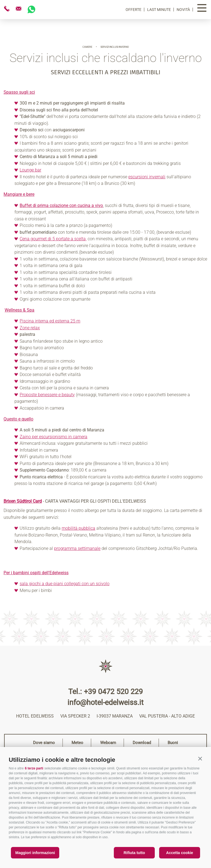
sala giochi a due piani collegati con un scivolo (65, 584)
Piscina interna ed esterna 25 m (50, 321)
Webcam (108, 743)
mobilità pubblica (78, 528)
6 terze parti (34, 768)
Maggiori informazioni (35, 853)
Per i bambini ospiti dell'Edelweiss (36, 573)
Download (142, 743)
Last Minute (159, 10)
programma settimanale (77, 548)
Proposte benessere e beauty (47, 395)
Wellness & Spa (20, 310)
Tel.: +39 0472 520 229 (105, 692)
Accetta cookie (180, 853)
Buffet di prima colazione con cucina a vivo (61, 205)
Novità (184, 10)
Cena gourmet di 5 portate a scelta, (53, 239)
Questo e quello (18, 419)
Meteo (77, 743)
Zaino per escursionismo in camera (54, 437)
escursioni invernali (147, 177)
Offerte (134, 10)
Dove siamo (44, 743)
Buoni (173, 743)
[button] (200, 759)
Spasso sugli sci (19, 92)
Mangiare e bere (19, 194)
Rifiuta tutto (134, 853)
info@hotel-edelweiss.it (105, 703)
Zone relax (30, 328)
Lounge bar (30, 170)
